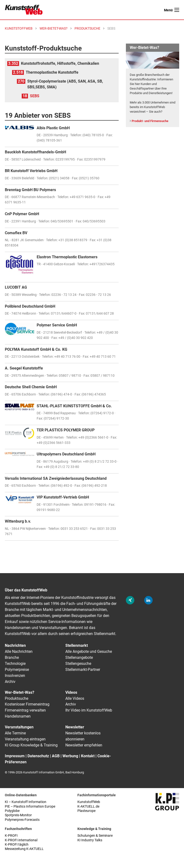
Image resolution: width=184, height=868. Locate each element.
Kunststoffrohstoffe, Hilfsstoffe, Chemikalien (60, 63)
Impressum (15, 756)
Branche (12, 657)
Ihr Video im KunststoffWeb (89, 710)
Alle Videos (75, 698)
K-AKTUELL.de (88, 806)
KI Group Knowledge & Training (31, 745)
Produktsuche (17, 698)
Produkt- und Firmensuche (150, 121)
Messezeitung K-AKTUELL (24, 849)
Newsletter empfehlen (84, 745)
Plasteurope (86, 811)
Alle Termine (15, 733)
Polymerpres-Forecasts (22, 820)
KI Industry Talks (90, 840)
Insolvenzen (15, 676)
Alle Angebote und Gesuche (89, 651)
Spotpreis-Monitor (18, 815)
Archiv (10, 682)
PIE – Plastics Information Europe (30, 806)
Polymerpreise (17, 670)
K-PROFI (11, 836)
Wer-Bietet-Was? (20, 692)
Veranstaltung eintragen (25, 739)
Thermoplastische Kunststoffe (52, 72)
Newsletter (75, 727)
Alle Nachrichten (19, 651)
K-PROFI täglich (17, 845)
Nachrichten (15, 645)
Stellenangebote (79, 657)
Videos (71, 692)
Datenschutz (38, 756)
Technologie (15, 664)
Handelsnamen (18, 716)
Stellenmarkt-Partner (83, 670)
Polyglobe (12, 811)
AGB (56, 756)
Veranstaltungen (19, 727)
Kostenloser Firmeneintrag (27, 704)
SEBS (35, 96)
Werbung (70, 756)
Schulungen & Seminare (95, 836)
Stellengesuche (78, 664)
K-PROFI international (21, 840)
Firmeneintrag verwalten (25, 710)
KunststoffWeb (89, 802)
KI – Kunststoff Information (26, 802)
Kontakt (88, 756)
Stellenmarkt (77, 645)
